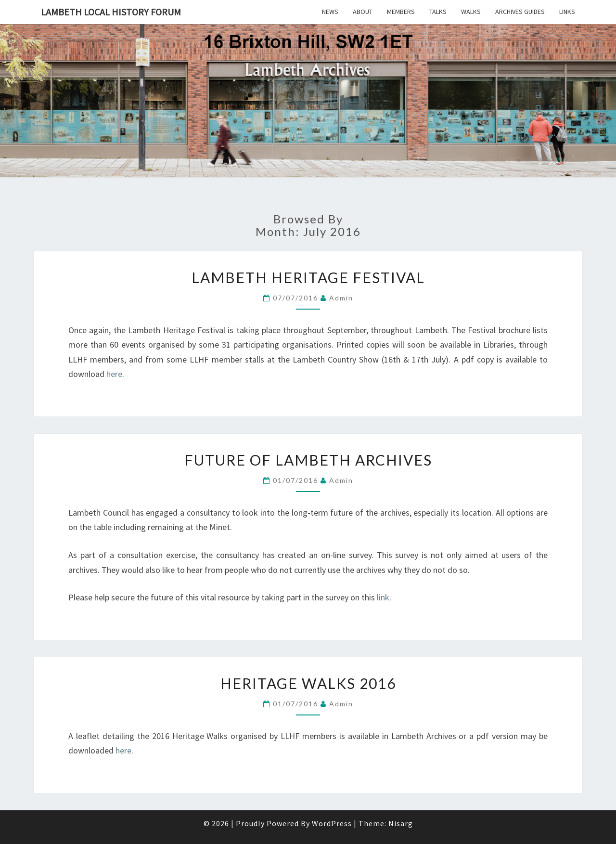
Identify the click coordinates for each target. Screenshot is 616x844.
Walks (471, 12)
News (330, 12)
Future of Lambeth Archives (308, 460)
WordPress (332, 823)
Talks (438, 12)
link (382, 597)
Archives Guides (520, 12)
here (114, 374)
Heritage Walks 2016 (308, 683)
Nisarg (401, 823)
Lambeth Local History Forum (111, 12)
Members (401, 12)
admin (341, 298)
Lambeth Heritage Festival (308, 277)
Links (567, 12)
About (363, 12)
